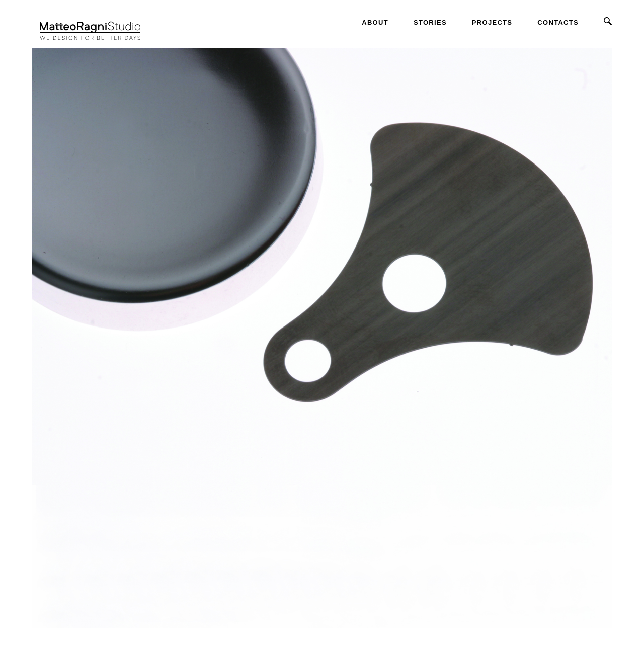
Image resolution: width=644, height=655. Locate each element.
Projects (492, 22)
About (375, 22)
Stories (430, 22)
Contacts (558, 22)
